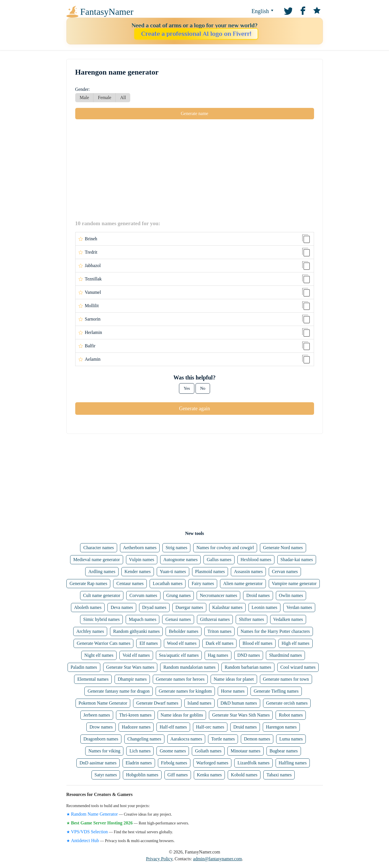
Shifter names (251, 619)
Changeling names (144, 739)
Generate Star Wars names (130, 667)
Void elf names (136, 655)
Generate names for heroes (180, 679)
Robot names (291, 715)
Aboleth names (88, 607)
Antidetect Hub (85, 841)
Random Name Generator (94, 814)
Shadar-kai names (297, 560)
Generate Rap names (88, 583)
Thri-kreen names (135, 715)
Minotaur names (245, 751)
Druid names (245, 727)
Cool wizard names (298, 667)
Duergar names (189, 607)
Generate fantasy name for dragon (119, 691)
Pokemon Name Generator (103, 703)
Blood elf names (257, 643)
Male (84, 98)
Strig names (176, 548)
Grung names (179, 595)
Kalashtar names (227, 607)
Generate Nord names (283, 548)
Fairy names (203, 583)
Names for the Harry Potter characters (275, 631)
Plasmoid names (210, 572)
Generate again (194, 409)
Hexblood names (256, 560)
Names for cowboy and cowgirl (225, 548)
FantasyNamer (107, 12)
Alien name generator (243, 583)
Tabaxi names (279, 775)
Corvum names (143, 595)
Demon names (257, 739)
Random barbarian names (248, 667)
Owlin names (291, 595)
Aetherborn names (140, 548)
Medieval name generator (96, 560)
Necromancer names (218, 595)
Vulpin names (142, 560)
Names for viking (104, 751)
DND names (249, 655)
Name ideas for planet (234, 679)
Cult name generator (102, 595)
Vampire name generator (294, 583)
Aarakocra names (186, 739)
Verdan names (299, 607)
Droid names (258, 595)
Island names (199, 703)
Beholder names (184, 631)
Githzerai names (215, 619)
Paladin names (84, 667)
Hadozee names (136, 727)
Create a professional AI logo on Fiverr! (196, 34)
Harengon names (281, 727)
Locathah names (168, 583)
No (203, 388)
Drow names (101, 727)
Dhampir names (132, 679)
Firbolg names (174, 763)
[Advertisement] (195, 169)
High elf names (296, 643)
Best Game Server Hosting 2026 (102, 823)
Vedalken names (288, 619)
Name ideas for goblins (182, 715)
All (123, 98)
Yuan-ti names (173, 572)
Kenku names (209, 775)
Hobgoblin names (142, 775)
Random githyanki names (137, 631)
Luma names (291, 739)
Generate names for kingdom (185, 691)
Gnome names (173, 751)
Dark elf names (219, 643)
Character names (98, 548)
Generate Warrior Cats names (103, 643)
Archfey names (90, 631)
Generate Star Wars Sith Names (241, 715)
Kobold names (244, 775)
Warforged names (212, 763)
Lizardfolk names (253, 763)
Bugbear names (284, 751)
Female (104, 98)
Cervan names (285, 572)
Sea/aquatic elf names (179, 655)
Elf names (148, 643)
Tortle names (223, 739)
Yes (187, 388)
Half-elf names (173, 727)
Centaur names (130, 583)
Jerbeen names (97, 715)
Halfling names (293, 763)
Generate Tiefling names (276, 691)
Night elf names (99, 655)
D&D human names (239, 703)
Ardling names (102, 572)
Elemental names (93, 679)
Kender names (138, 572)
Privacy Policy (159, 859)
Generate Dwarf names (157, 703)
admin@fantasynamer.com (217, 859)
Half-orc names (210, 727)
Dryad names (154, 607)
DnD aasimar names (98, 763)
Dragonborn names (101, 739)
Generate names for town (286, 679)
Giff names (178, 775)
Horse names (233, 691)
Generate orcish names (287, 703)
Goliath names (208, 751)
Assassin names (248, 572)
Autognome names (180, 560)
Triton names (219, 631)
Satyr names (106, 775)
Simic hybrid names (101, 619)
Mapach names (142, 619)
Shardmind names (285, 655)
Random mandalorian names (189, 667)
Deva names (122, 607)
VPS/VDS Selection (89, 832)
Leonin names (264, 607)
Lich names (140, 751)
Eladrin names (139, 763)
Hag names (218, 655)
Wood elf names (182, 643)
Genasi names (178, 619)
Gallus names (219, 560)
